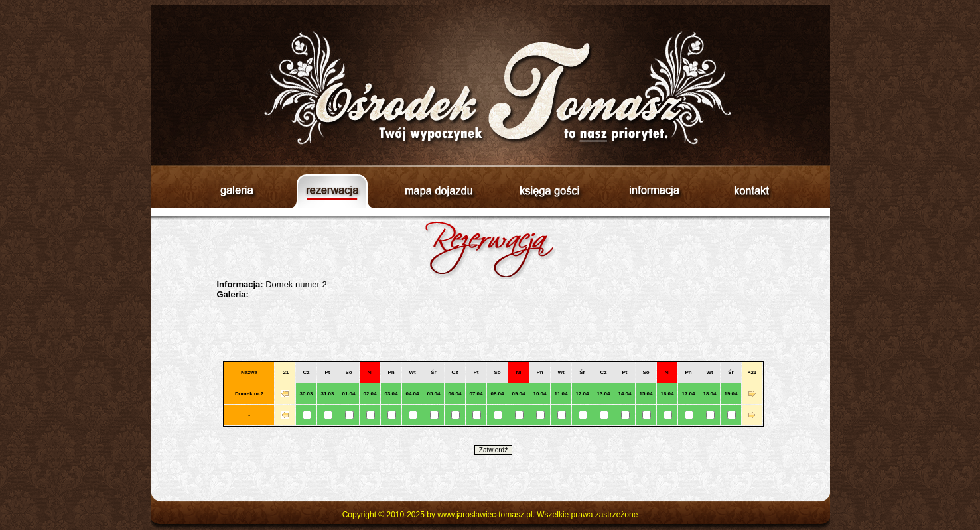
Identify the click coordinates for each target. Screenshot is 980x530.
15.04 (646, 394)
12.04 (582, 394)
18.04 (709, 394)
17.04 (688, 394)
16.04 (667, 394)
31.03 (327, 394)
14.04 (624, 394)
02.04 (370, 394)
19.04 (731, 394)
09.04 (518, 394)
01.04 (348, 394)
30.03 (306, 394)
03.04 (391, 394)
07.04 (476, 394)
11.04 (561, 394)
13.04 (603, 394)
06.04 (455, 394)
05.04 (433, 394)
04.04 (412, 394)
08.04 (497, 394)
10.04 (539, 394)
